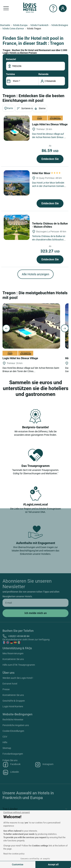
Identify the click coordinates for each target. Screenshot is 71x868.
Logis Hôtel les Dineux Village (50, 124)
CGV (5, 737)
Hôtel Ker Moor (47, 173)
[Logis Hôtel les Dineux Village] (17, 128)
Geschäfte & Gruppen (14, 701)
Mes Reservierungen (13, 653)
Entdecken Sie (50, 159)
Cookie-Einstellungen (13, 731)
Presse (6, 689)
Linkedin (11, 772)
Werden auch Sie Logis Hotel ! (18, 678)
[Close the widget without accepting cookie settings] (17, 812)
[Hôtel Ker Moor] (17, 183)
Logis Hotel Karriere (13, 706)
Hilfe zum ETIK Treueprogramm (19, 665)
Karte (8, 108)
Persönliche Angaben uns (16, 725)
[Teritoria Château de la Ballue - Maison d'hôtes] (17, 227)
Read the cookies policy (14, 854)
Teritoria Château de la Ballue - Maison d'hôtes (50, 225)
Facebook (11, 765)
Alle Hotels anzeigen (35, 274)
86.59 (50, 151)
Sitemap (7, 748)
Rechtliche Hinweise (13, 720)
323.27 (50, 251)
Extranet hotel (10, 684)
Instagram (44, 765)
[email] (35, 603)
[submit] (35, 613)
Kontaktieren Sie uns (13, 659)
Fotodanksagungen (13, 754)
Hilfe (5, 742)
